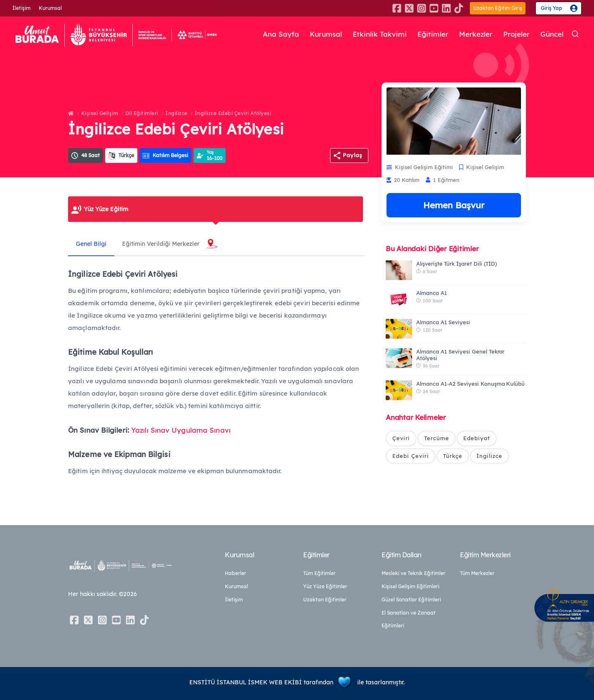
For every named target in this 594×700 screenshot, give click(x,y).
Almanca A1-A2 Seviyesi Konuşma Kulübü (470, 384)
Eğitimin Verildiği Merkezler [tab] (162, 244)
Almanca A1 (432, 293)
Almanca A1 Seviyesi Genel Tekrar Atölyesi (460, 355)
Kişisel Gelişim (100, 113)
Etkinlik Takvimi (380, 34)
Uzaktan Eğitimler (325, 600)
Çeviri (401, 438)
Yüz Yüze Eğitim (106, 209)
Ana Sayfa (281, 34)
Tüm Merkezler (477, 573)
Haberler (236, 573)
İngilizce (177, 113)
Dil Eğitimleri (142, 113)
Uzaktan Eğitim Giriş (498, 8)
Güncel (552, 34)
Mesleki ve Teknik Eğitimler (414, 573)
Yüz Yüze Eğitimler (325, 586)
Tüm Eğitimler (319, 573)
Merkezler (476, 34)
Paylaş (352, 155)
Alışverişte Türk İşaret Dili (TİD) (457, 264)
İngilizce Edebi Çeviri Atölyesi (233, 113)
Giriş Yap (552, 8)
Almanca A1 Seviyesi (443, 322)
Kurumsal (50, 8)
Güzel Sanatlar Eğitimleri (411, 600)
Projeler (516, 34)
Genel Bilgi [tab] (92, 244)
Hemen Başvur (454, 205)
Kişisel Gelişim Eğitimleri (410, 586)
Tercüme (437, 438)
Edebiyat (477, 438)
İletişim (21, 8)
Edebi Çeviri (411, 456)
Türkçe (453, 456)
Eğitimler (433, 34)
